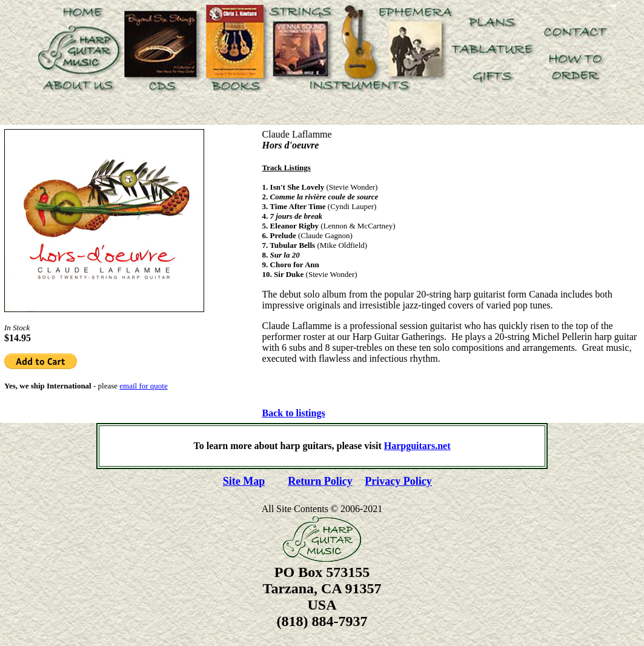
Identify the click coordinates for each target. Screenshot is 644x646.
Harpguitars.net (417, 446)
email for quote (143, 386)
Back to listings (294, 413)
